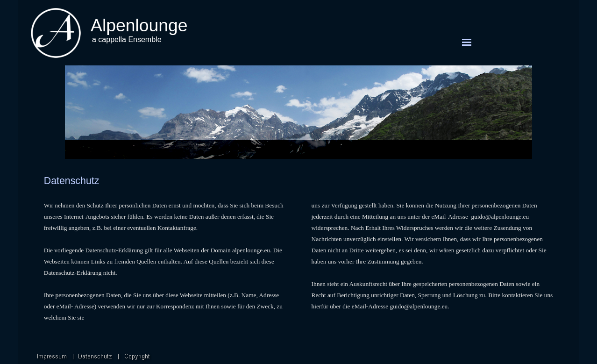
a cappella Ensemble (127, 39)
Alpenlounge (139, 25)
